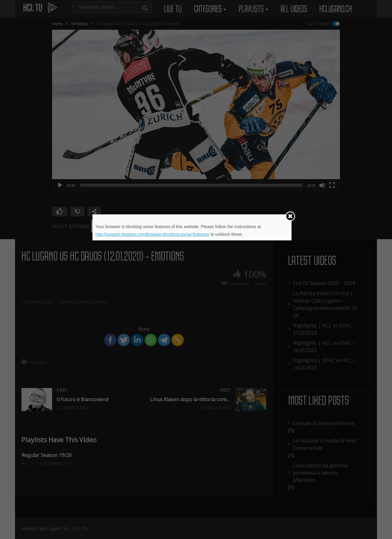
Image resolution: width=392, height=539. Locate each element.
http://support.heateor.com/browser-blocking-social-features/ (153, 234)
